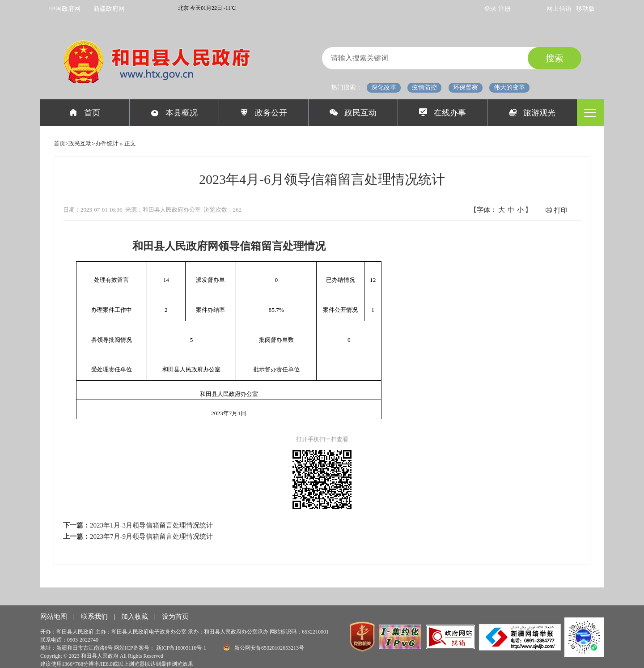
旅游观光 (532, 113)
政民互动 (353, 113)
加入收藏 (136, 617)
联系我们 (95, 617)
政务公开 (264, 113)
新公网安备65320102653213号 (264, 647)
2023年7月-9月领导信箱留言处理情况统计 (151, 536)
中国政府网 (65, 9)
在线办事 (443, 113)
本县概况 (174, 113)
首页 (85, 113)
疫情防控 (424, 87)
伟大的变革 (509, 87)
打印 (556, 210)
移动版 (585, 9)
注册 (504, 9)
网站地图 (55, 617)
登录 (491, 9)
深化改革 (384, 87)
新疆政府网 (109, 9)
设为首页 (175, 617)
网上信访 (559, 9)
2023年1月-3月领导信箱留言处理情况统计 (151, 525)
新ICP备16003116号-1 (182, 648)
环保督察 (466, 87)
